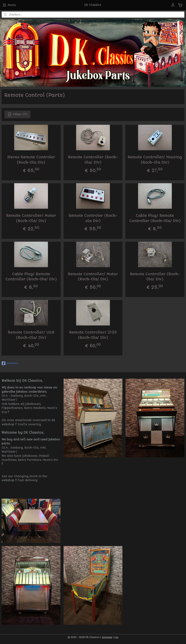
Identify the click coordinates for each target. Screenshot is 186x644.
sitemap (107, 637)
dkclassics (10, 363)
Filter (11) (17, 114)
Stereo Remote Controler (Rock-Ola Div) (31, 160)
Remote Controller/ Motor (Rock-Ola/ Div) (31, 218)
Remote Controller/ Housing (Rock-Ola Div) (155, 160)
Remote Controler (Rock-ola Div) (93, 218)
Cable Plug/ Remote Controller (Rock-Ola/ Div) (155, 218)
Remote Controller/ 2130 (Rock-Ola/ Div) (93, 335)
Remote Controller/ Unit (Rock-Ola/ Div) (31, 335)
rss (116, 637)
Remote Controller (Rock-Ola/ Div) (93, 160)
